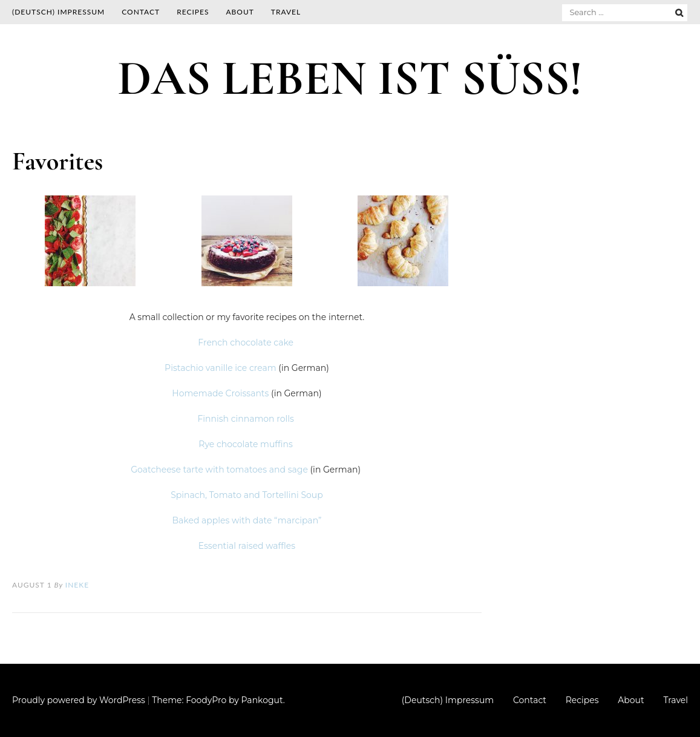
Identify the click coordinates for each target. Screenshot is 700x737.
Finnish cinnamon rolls (247, 419)
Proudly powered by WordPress (79, 700)
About (240, 12)
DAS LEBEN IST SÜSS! (350, 78)
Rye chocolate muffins (247, 444)
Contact (141, 12)
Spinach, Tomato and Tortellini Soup (247, 495)
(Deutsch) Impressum (58, 12)
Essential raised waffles (247, 546)
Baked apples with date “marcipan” (247, 520)
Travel (286, 12)
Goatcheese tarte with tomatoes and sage (219, 470)
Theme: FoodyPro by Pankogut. (218, 700)
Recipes (193, 12)
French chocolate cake (247, 342)
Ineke (77, 585)
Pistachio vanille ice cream (221, 368)
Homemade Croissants (220, 393)
